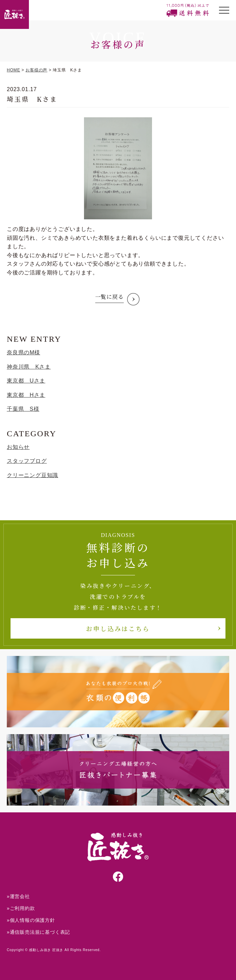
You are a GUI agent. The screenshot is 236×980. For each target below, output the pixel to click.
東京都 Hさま (26, 395)
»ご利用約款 (21, 908)
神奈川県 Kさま (29, 367)
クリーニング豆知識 (32, 475)
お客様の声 (36, 70)
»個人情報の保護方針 (31, 920)
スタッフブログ (27, 461)
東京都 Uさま (26, 381)
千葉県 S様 (23, 409)
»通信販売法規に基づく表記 (38, 932)
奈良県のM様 (23, 352)
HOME (13, 70)
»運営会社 (18, 896)
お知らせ (18, 447)
